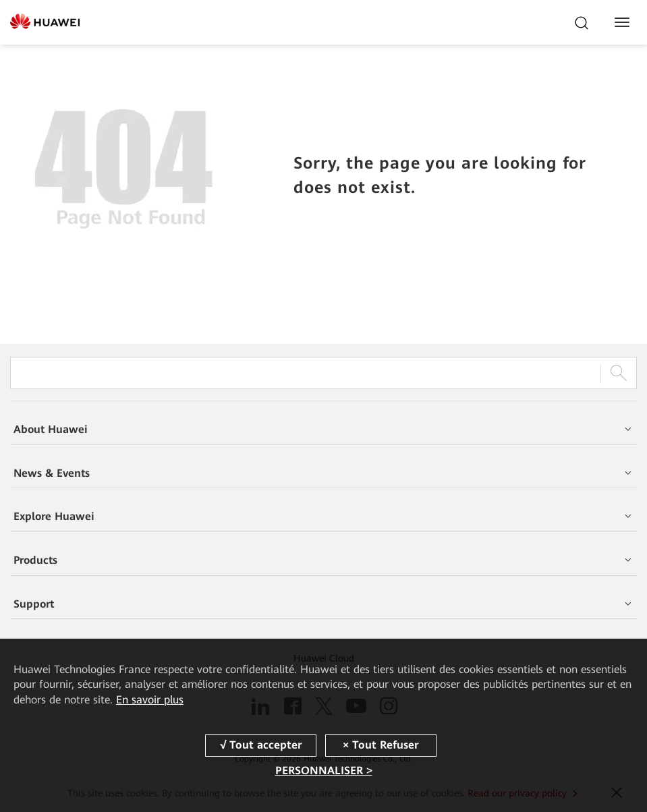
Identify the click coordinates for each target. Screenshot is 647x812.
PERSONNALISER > (324, 771)
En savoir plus (150, 700)
